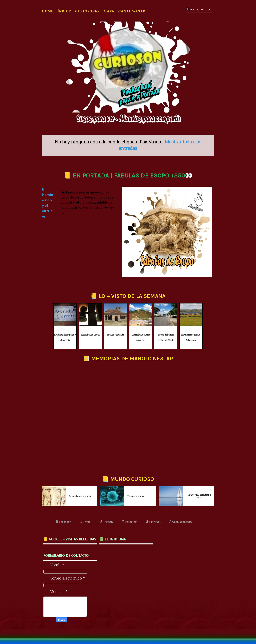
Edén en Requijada (115, 335)
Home (48, 11)
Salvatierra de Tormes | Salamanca (191, 338)
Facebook (63, 522)
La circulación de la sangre (81, 496)
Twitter (86, 522)
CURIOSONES (87, 11)
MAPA (109, 11)
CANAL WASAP (132, 11)
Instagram (130, 522)
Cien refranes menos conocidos (141, 338)
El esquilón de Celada (90, 335)
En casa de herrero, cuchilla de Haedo (166, 338)
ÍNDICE (64, 11)
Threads (107, 522)
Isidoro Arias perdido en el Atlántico (200, 496)
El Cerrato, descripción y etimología (65, 338)
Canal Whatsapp (181, 522)
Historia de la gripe (136, 496)
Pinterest (153, 522)
